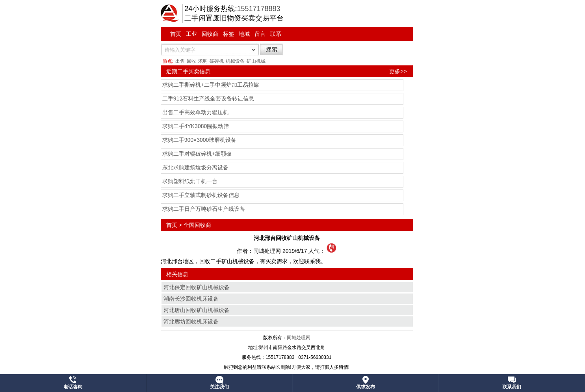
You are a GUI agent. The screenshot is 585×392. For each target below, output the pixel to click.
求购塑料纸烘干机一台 (190, 181)
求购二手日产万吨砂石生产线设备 (204, 209)
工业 (191, 34)
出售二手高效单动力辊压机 (195, 112)
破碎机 (217, 61)
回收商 (210, 34)
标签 (228, 34)
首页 (176, 34)
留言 (260, 34)
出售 (180, 61)
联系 (276, 34)
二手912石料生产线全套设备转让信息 (208, 98)
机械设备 (235, 61)
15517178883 (258, 9)
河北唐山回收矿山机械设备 (197, 310)
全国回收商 (197, 225)
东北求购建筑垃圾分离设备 (195, 167)
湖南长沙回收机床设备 (191, 299)
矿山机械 (256, 61)
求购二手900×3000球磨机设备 (200, 140)
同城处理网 (299, 338)
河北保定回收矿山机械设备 (197, 287)
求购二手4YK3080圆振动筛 (196, 126)
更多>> (398, 71)
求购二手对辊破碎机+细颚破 (197, 154)
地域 (244, 34)
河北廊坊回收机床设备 (191, 321)
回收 (191, 61)
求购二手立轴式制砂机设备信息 (201, 195)
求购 (203, 61)
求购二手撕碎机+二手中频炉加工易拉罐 (211, 85)
